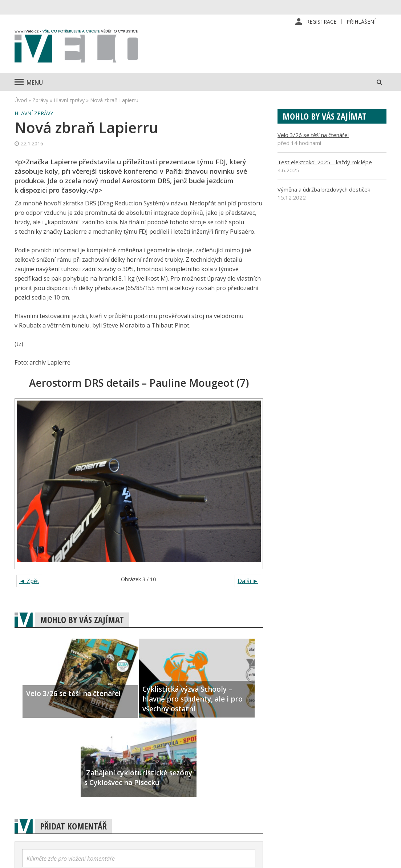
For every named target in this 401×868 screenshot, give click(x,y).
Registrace (321, 22)
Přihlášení (361, 22)
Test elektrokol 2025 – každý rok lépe (325, 162)
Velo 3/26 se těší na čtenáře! (313, 135)
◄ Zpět (29, 581)
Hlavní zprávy (69, 100)
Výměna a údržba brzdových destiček (324, 189)
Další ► (248, 581)
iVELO (76, 48)
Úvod (21, 100)
